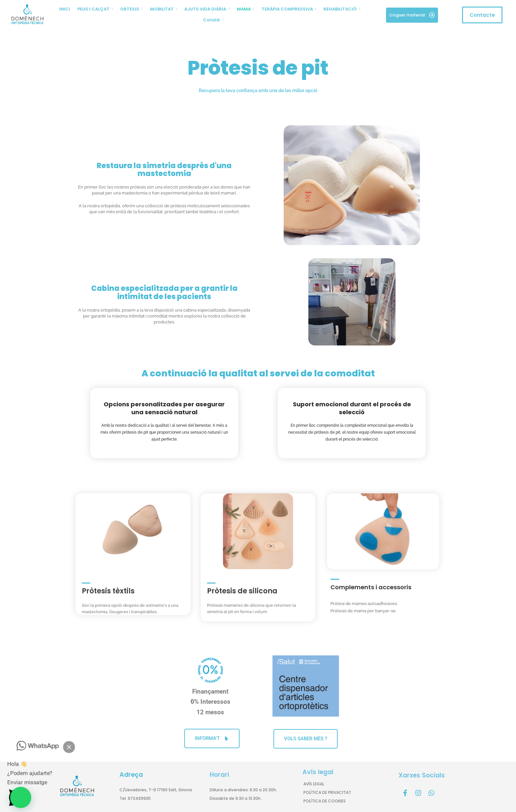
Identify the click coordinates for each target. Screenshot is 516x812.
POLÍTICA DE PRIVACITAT (327, 792)
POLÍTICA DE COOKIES (324, 801)
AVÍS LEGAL (314, 784)
